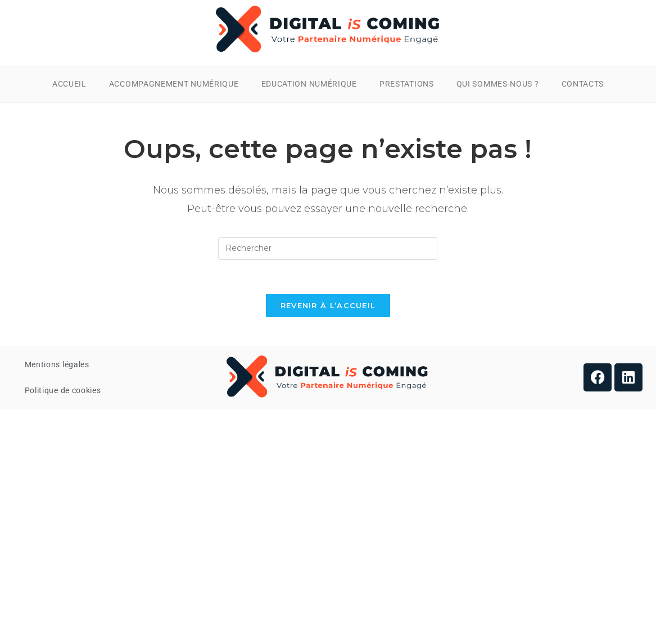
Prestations (407, 84)
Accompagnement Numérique (174, 84)
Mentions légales (57, 364)
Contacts (583, 84)
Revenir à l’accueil (328, 305)
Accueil (69, 84)
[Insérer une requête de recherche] (328, 249)
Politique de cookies (63, 390)
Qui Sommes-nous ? (498, 84)
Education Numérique (309, 84)
